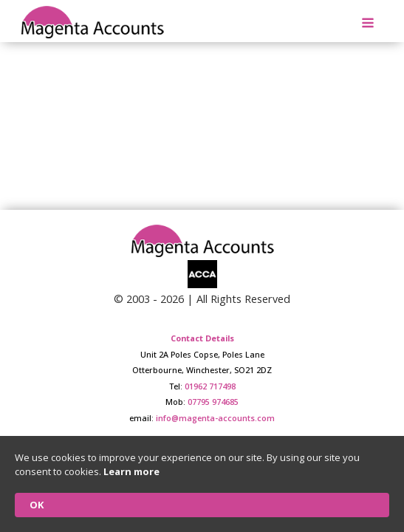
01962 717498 (210, 386)
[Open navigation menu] (368, 24)
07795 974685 (213, 402)
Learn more (131, 471)
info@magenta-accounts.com (215, 418)
